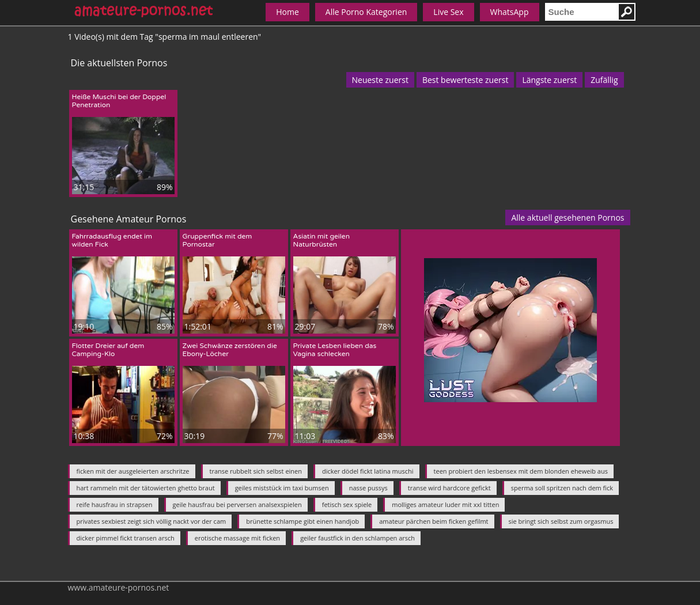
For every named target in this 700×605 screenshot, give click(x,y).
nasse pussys (368, 488)
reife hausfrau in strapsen (115, 504)
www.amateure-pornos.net (119, 587)
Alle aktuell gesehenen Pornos (567, 218)
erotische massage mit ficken (237, 538)
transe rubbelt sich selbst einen (256, 471)
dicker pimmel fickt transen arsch (126, 538)
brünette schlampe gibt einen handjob (302, 521)
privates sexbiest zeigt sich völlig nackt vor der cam (152, 521)
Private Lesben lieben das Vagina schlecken (335, 350)
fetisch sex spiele (347, 504)
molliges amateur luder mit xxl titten (445, 504)
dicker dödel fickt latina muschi (368, 471)
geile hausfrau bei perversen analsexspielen (237, 504)
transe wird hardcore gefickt (449, 488)
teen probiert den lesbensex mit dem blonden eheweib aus (521, 471)
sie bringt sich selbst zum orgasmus (561, 521)
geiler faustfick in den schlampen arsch (357, 538)
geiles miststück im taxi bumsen (282, 488)
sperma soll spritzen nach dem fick (562, 488)
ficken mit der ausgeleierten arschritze (133, 471)
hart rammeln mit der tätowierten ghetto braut (146, 488)
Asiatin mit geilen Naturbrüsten (321, 240)
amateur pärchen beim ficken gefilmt (434, 521)
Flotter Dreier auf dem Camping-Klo (108, 350)
